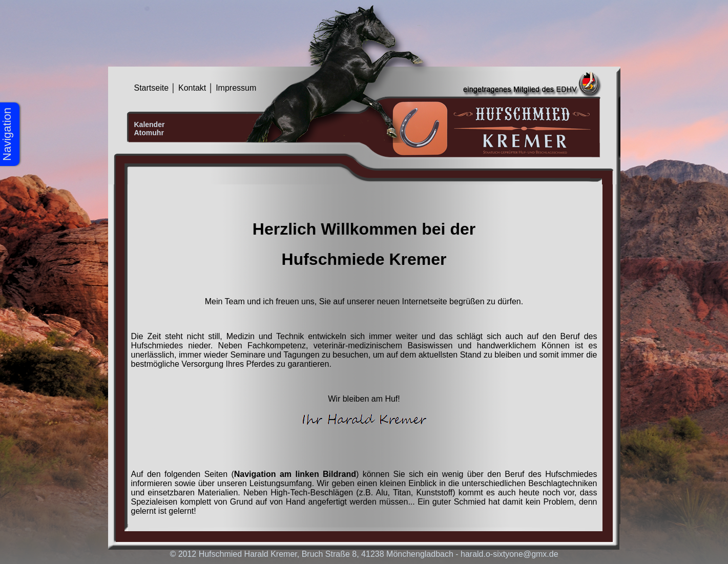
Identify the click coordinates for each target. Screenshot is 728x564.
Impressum (236, 88)
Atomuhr (149, 133)
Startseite (152, 88)
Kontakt (192, 88)
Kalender (150, 124)
